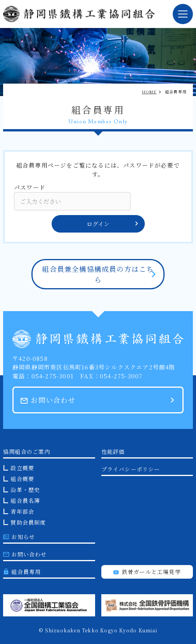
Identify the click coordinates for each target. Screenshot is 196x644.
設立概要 (22, 468)
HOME (149, 92)
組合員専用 (22, 572)
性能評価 (113, 451)
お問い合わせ (48, 400)
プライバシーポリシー (131, 469)
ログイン (113, 224)
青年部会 (22, 511)
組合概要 (22, 479)
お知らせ (19, 537)
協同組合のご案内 (27, 451)
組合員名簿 (25, 500)
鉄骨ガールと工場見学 (147, 572)
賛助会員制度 (28, 522)
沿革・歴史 (25, 490)
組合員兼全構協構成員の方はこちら (98, 274)
